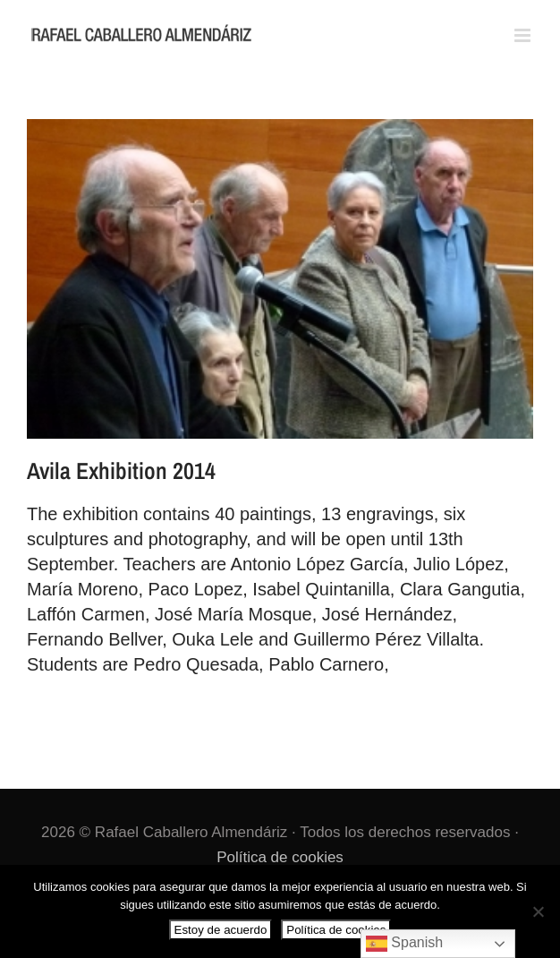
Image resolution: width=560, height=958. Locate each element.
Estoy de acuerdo (221, 930)
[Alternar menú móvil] (524, 35)
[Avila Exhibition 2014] (280, 279)
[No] (538, 911)
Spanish (404, 944)
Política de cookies (280, 857)
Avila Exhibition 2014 (121, 470)
